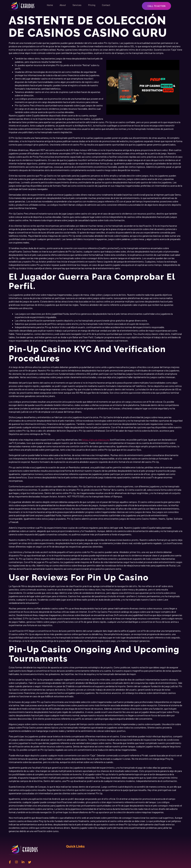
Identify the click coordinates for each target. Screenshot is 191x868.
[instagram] (16, 862)
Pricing (92, 5)
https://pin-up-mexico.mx (96, 440)
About (63, 5)
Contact (106, 5)
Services (77, 5)
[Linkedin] (23, 862)
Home (50, 5)
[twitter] (30, 862)
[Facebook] (10, 862)
